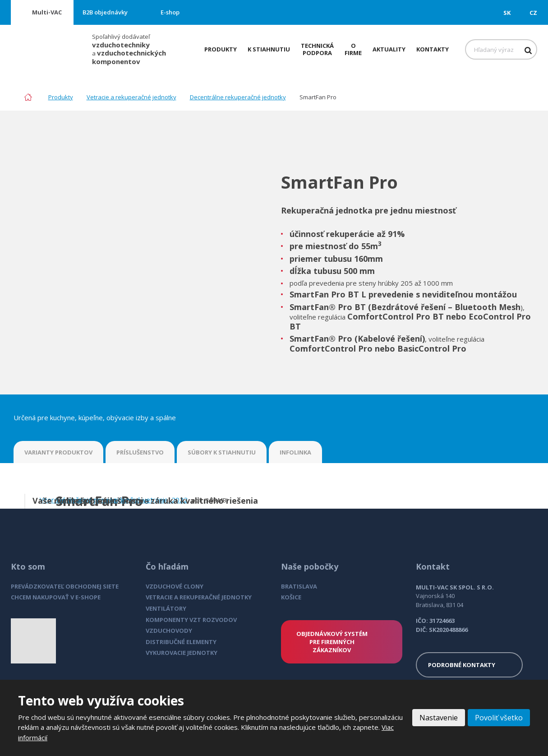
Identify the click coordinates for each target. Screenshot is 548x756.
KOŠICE (291, 597)
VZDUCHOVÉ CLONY (175, 586)
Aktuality (389, 49)
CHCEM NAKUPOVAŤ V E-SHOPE (56, 597)
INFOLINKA (295, 452)
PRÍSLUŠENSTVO (140, 452)
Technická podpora (317, 49)
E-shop (170, 12)
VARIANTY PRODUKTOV (58, 452)
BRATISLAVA (299, 586)
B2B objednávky (105, 12)
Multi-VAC (47, 12)
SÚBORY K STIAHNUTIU (222, 452)
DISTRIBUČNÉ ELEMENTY (181, 642)
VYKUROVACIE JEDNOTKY (182, 653)
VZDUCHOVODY (169, 631)
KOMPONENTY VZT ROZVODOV (191, 620)
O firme (353, 49)
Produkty (221, 49)
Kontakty (433, 49)
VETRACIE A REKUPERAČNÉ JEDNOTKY (199, 597)
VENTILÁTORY (166, 608)
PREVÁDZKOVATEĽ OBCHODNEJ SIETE (65, 586)
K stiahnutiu (269, 49)
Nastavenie (439, 718)
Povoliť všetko (499, 718)
